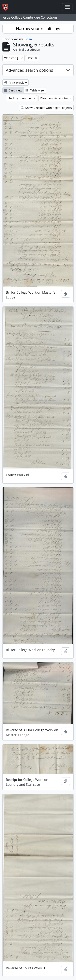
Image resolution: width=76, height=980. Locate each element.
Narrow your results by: (38, 29)
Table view (35, 90)
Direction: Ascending (55, 98)
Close (28, 39)
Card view (13, 90)
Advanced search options (29, 70)
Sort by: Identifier (21, 98)
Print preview (16, 82)
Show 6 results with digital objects (46, 108)
